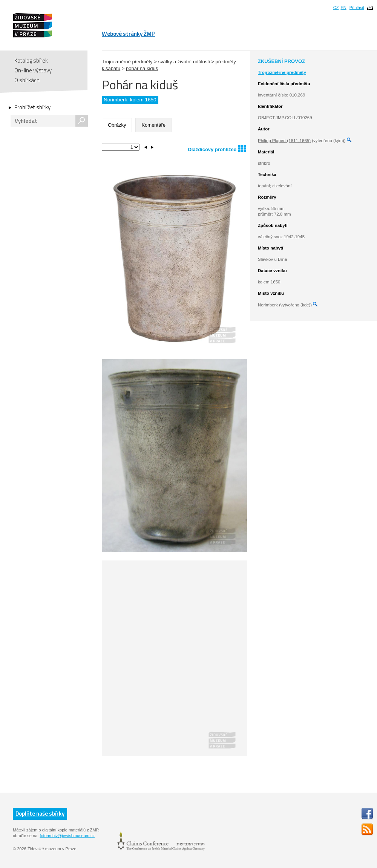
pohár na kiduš (142, 68)
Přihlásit (357, 8)
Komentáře (153, 125)
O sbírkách (27, 80)
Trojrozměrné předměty (127, 62)
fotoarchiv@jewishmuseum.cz (67, 836)
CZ (336, 8)
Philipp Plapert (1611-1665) (284, 141)
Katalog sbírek (31, 60)
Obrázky (117, 125)
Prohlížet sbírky (32, 107)
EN (343, 8)
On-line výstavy (33, 70)
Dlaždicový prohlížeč (217, 148)
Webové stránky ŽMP (128, 34)
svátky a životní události (184, 62)
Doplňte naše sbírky (40, 814)
